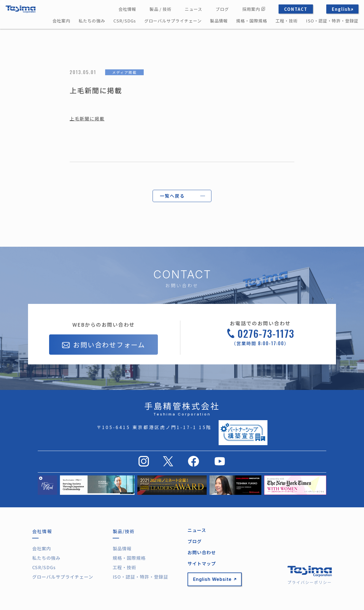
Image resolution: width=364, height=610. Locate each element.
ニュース (194, 9)
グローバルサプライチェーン (173, 21)
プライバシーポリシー (310, 582)
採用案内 (254, 9)
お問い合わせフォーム (103, 345)
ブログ (222, 9)
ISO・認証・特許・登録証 (332, 21)
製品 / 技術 (160, 9)
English (342, 9)
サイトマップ (202, 563)
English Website (215, 579)
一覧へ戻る (172, 196)
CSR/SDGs (125, 21)
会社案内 (61, 21)
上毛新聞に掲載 (87, 119)
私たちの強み (92, 21)
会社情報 (127, 9)
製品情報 (219, 21)
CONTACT (296, 9)
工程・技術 (287, 21)
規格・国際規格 (252, 21)
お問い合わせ (202, 552)
